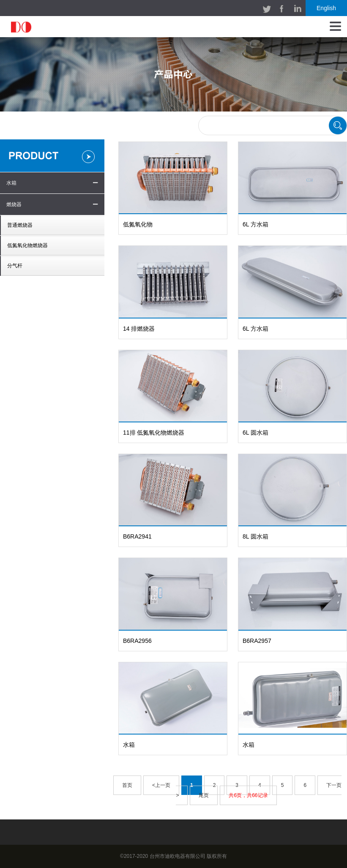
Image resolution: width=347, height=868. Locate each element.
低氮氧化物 (138, 224)
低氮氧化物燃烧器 (27, 245)
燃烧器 (14, 204)
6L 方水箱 (255, 224)
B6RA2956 (137, 641)
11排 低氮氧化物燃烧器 (154, 433)
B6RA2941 (137, 536)
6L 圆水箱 (255, 433)
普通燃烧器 (20, 225)
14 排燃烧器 (139, 329)
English (326, 8)
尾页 (204, 795)
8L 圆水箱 (255, 536)
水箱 (11, 183)
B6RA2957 (257, 641)
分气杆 (15, 266)
